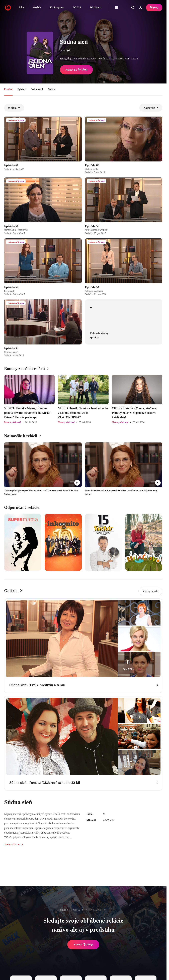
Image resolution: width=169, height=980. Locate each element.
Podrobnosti (37, 89)
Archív (37, 7)
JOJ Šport (96, 7)
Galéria (52, 89)
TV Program (57, 7)
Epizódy (22, 89)
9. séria (14, 108)
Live (22, 7)
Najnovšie (151, 108)
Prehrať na (76, 70)
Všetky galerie (150, 591)
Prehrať (83, 945)
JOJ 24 (77, 7)
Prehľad (8, 89)
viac (135, 59)
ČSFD (66, 50)
